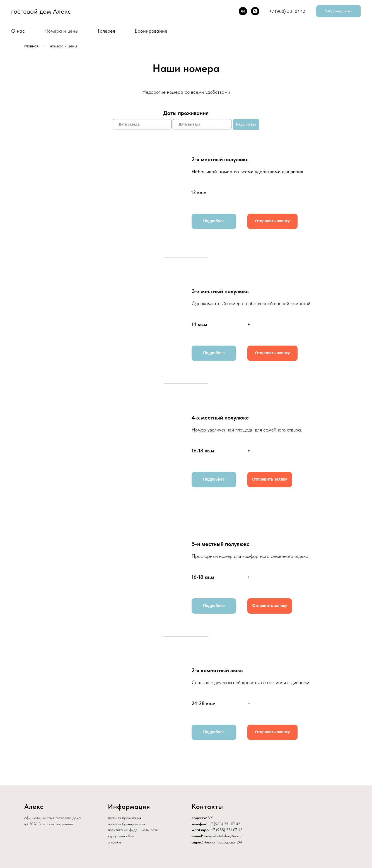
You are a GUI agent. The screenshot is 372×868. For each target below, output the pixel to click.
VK (210, 818)
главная (31, 46)
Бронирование (151, 31)
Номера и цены (61, 31)
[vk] (243, 11)
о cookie (115, 842)
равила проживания (126, 818)
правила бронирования (126, 824)
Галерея (107, 31)
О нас (18, 31)
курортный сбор (121, 836)
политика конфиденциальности (133, 830)
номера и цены (63, 46)
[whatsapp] (255, 11)
